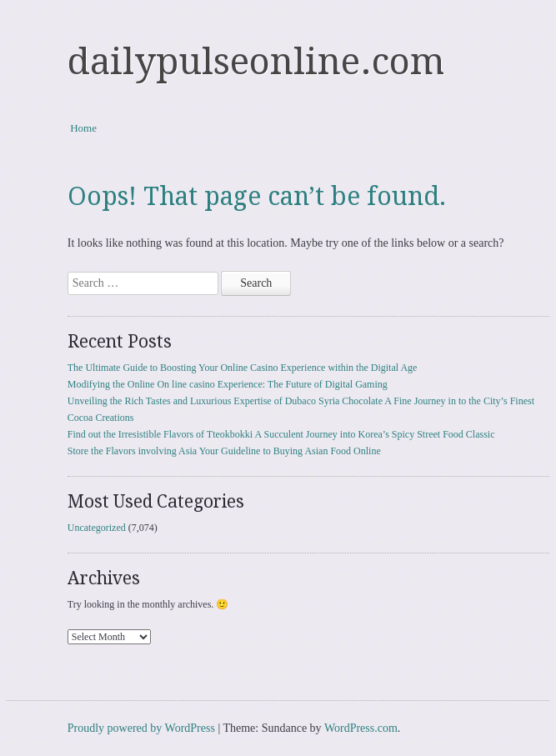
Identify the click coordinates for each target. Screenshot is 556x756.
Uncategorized (97, 528)
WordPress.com (361, 728)
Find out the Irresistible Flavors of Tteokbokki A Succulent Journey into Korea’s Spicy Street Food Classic (281, 434)
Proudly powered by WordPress (141, 728)
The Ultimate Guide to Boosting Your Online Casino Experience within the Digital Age (243, 368)
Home (83, 128)
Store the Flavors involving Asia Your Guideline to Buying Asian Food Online (224, 451)
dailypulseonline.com (256, 62)
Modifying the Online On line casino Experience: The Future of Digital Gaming (228, 384)
